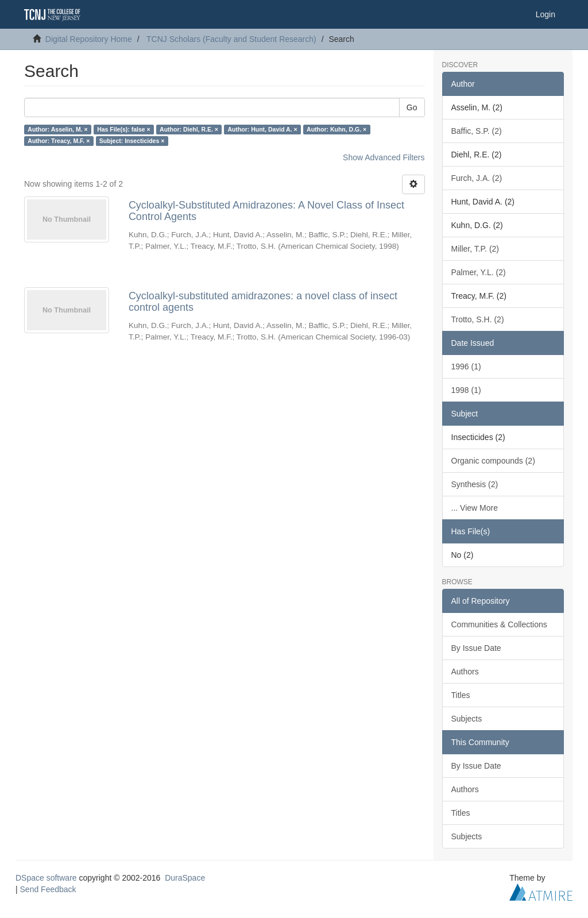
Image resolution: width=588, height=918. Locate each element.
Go (412, 107)
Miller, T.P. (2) (475, 249)
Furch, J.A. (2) (477, 178)
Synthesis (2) (475, 484)
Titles (461, 695)
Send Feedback (48, 889)
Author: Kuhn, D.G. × (336, 129)
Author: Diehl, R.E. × (189, 129)
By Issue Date (476, 648)
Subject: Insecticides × (132, 141)
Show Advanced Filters (384, 157)
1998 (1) (466, 390)
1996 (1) (466, 367)
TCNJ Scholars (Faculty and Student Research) (231, 39)
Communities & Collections (499, 624)
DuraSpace (185, 878)
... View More (475, 508)
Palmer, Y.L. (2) (479, 272)
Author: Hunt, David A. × (262, 129)
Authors (465, 672)
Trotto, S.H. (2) (478, 319)
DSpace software (46, 878)
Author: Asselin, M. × (57, 129)
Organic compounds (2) (493, 461)
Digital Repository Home (89, 39)
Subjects (467, 719)
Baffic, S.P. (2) (477, 131)
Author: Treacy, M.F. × (59, 141)
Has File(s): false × (124, 129)
